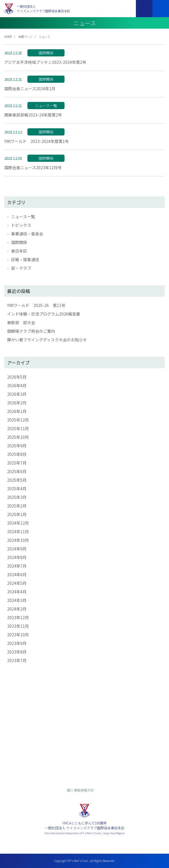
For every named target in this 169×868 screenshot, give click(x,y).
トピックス (21, 225)
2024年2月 (17, 609)
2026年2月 (17, 403)
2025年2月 (17, 506)
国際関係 (19, 242)
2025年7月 (17, 463)
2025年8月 (17, 454)
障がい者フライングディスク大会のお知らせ (47, 340)
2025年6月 (17, 471)
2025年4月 (17, 489)
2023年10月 (18, 635)
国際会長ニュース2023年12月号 (33, 168)
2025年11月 (18, 428)
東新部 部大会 (21, 322)
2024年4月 (17, 592)
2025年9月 (17, 446)
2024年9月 (17, 549)
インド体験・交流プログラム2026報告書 (44, 314)
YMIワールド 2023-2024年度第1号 (37, 141)
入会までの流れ (84, 757)
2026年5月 (17, 377)
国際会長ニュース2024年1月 (30, 88)
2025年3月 (17, 497)
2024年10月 (18, 540)
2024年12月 (18, 523)
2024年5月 (17, 583)
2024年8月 (17, 557)
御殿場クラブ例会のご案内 (31, 331)
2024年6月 (17, 574)
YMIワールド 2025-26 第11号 (36, 305)
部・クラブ (21, 268)
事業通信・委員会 (27, 234)
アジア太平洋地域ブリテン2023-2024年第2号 (45, 62)
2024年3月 (17, 600)
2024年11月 (18, 532)
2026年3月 (17, 394)
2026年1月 (17, 411)
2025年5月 (17, 480)
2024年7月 (17, 566)
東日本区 (19, 251)
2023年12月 (18, 617)
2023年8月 (17, 652)
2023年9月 (17, 643)
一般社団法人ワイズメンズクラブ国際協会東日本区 (44, 9)
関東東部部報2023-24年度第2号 (33, 115)
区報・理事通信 (25, 259)
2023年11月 (18, 626)
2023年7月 (17, 660)
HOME (8, 37)
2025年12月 (18, 420)
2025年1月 (17, 514)
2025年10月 (18, 437)
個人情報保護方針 (81, 790)
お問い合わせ (84, 741)
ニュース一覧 (23, 216)
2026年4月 (17, 385)
